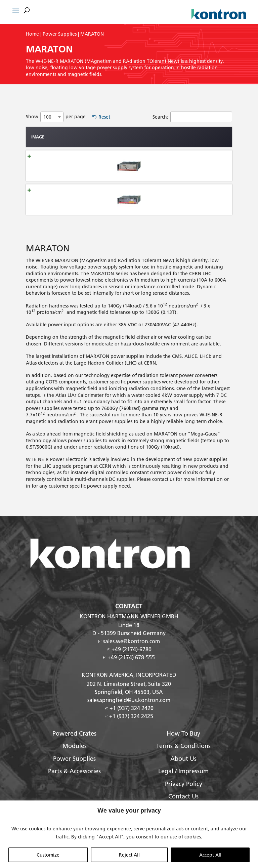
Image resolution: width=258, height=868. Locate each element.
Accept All (210, 855)
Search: (192, 117)
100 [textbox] (47, 117)
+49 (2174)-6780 (132, 656)
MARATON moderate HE (63, 182)
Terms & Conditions (183, 753)
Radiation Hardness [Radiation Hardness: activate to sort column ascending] (92, 146)
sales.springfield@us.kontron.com (129, 707)
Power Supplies (60, 34)
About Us (183, 766)
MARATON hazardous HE (63, 210)
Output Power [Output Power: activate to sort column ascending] (219, 146)
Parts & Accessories (74, 778)
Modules (75, 753)
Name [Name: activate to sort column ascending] (61, 147)
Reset (104, 117)
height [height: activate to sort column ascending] (170, 147)
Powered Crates (74, 740)
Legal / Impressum (183, 778)
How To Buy (183, 740)
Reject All (129, 855)
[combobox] (52, 117)
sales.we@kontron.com (132, 648)
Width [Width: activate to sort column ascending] (194, 147)
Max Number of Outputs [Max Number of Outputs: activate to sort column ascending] (144, 146)
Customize (48, 855)
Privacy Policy (184, 791)
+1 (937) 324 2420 (132, 715)
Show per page (56, 117)
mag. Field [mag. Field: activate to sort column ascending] (119, 146)
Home (32, 34)
